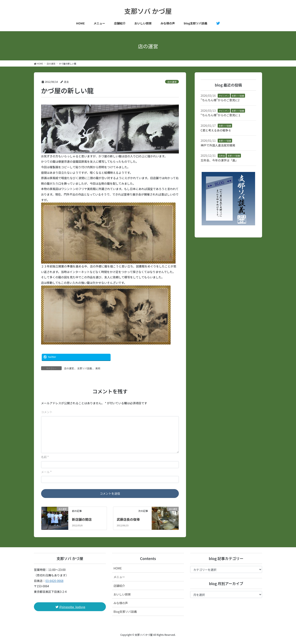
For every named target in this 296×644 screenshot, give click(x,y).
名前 (45, 457)
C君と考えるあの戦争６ (216, 130)
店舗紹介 (119, 586)
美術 (98, 368)
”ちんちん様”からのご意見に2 (220, 100)
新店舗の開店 (82, 519)
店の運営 (172, 82)
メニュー (119, 577)
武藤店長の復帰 (128, 519)
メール (46, 472)
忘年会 (222, 156)
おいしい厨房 (122, 594)
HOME (118, 568)
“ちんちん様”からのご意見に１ (221, 115)
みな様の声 (121, 603)
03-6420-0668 (54, 581)
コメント (47, 412)
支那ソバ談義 (85, 368)
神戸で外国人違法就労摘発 (218, 145)
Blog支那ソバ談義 (125, 612)
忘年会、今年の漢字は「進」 (219, 160)
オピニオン (224, 96)
